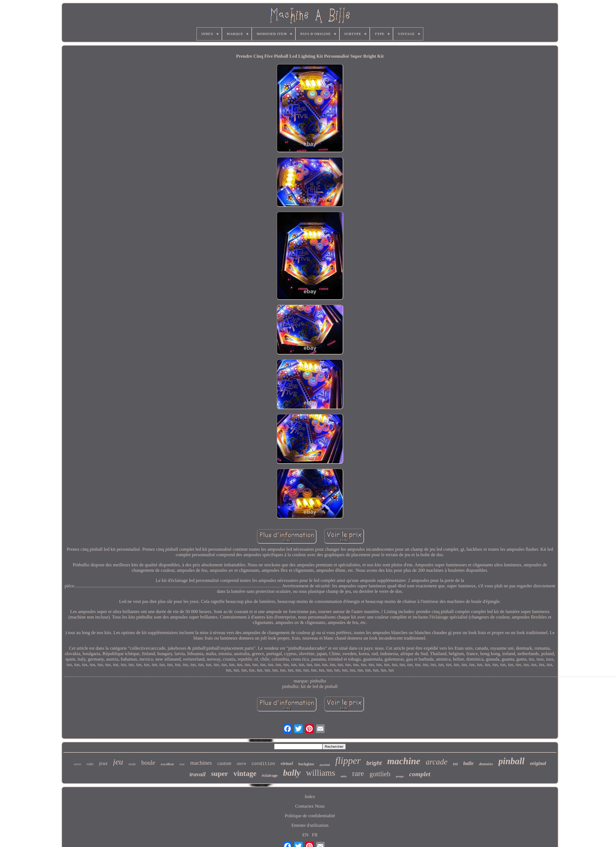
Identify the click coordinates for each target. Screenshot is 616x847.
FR (315, 835)
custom (224, 763)
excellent (167, 764)
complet (420, 774)
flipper (348, 761)
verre (77, 764)
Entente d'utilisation (310, 825)
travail (198, 774)
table (344, 776)
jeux (103, 763)
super (219, 774)
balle (468, 763)
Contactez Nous (310, 806)
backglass (306, 764)
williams (321, 773)
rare (358, 773)
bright (374, 763)
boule (148, 763)
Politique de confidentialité (310, 816)
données (486, 764)
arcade (437, 762)
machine (404, 761)
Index (310, 797)
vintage (245, 773)
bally (292, 773)
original (538, 763)
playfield (325, 765)
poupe (400, 776)
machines (201, 763)
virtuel (287, 764)
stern (241, 764)
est (455, 764)
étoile (132, 764)
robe (90, 764)
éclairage (270, 775)
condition (263, 764)
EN (305, 835)
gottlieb (380, 774)
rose (182, 764)
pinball (511, 761)
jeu (118, 762)
